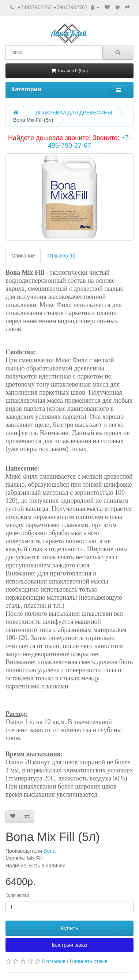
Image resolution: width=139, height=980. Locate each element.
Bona (50, 851)
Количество (17, 895)
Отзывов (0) (61, 256)
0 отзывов (54, 961)
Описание (23, 256)
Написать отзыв (89, 961)
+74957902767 (35, 7)
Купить (69, 928)
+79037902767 (71, 7)
